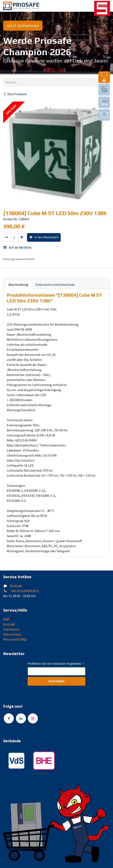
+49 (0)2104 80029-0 (24, 591)
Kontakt (16, 586)
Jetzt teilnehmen (23, 25)
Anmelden (56, 681)
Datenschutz (12, 634)
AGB (6, 619)
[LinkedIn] (21, 718)
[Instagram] (33, 718)
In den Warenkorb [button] (44, 237)
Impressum (11, 629)
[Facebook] (9, 718)
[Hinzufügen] (22, 237)
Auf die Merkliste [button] (17, 247)
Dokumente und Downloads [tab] (55, 285)
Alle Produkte (15, 94)
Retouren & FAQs (15, 639)
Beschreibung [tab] (18, 285)
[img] (104, 77)
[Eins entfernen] (7, 237)
